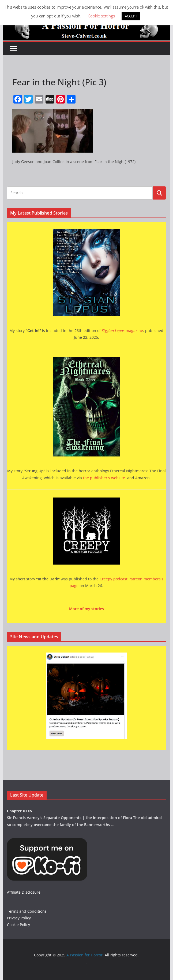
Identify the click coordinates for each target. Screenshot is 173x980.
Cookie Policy (18, 925)
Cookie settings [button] (101, 16)
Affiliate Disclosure (24, 892)
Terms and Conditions (27, 911)
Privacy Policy (19, 918)
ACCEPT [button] (131, 16)
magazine (122, 331)
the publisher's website (104, 478)
